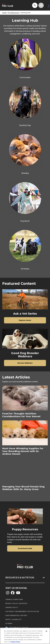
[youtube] (18, 593)
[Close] (46, 631)
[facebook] (13, 593)
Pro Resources (14, 13)
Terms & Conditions (14, 599)
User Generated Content (16, 615)
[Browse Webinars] (25, 363)
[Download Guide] (25, 548)
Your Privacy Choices (19, 627)
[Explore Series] (25, 320)
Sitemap (9, 623)
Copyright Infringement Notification (22, 611)
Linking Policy (12, 607)
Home (4, 13)
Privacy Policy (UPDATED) (16, 603)
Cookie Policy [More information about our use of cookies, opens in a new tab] (15, 642)
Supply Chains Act (14, 619)
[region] (25, 636)
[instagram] (8, 593)
